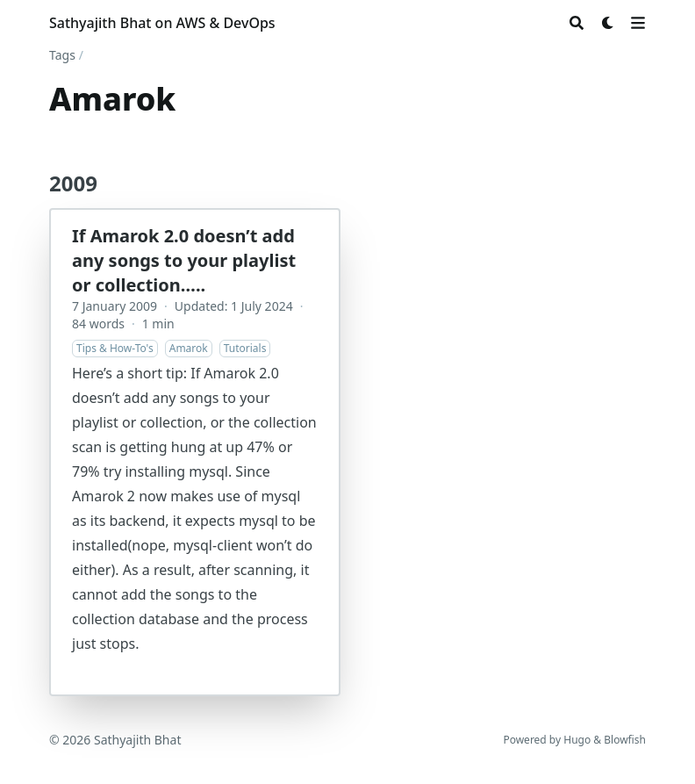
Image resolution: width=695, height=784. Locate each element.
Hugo (577, 740)
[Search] (577, 23)
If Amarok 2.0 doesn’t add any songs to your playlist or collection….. (184, 260)
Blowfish (625, 740)
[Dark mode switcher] (608, 23)
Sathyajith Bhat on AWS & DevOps (162, 23)
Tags (62, 55)
